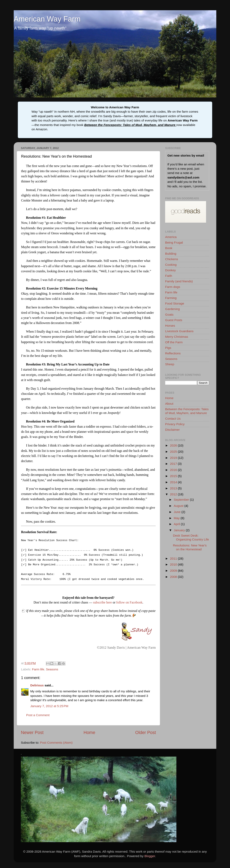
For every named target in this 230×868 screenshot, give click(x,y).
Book (169, 248)
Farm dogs (173, 287)
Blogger (150, 857)
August (179, 506)
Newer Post (32, 734)
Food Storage (175, 303)
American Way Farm (47, 19)
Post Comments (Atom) (56, 744)
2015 (174, 476)
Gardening (172, 309)
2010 (174, 564)
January (180, 530)
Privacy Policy (175, 424)
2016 (174, 470)
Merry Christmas (177, 337)
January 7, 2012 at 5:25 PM (49, 708)
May (177, 518)
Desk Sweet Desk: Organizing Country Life (191, 537)
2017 (174, 464)
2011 (174, 558)
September (182, 500)
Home (89, 734)
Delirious (37, 687)
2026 (174, 445)
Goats (169, 314)
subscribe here (103, 604)
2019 (174, 458)
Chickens (172, 259)
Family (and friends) (179, 281)
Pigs (168, 348)
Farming (171, 298)
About (169, 404)
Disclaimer (172, 430)
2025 (174, 452)
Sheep (170, 364)
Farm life (38, 671)
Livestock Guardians (179, 331)
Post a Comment (38, 717)
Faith (169, 276)
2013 (174, 488)
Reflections (173, 353)
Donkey (170, 270)
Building (171, 254)
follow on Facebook (129, 604)
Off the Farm (174, 342)
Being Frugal (174, 242)
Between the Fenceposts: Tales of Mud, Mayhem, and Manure (130, 125)
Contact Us (173, 419)
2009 (174, 571)
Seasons (52, 671)
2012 (174, 494)
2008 (174, 577)
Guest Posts (174, 320)
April (177, 524)
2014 (174, 482)
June (178, 512)
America (171, 237)
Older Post (146, 734)
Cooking (171, 265)
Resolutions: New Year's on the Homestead (190, 547)
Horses (170, 326)
